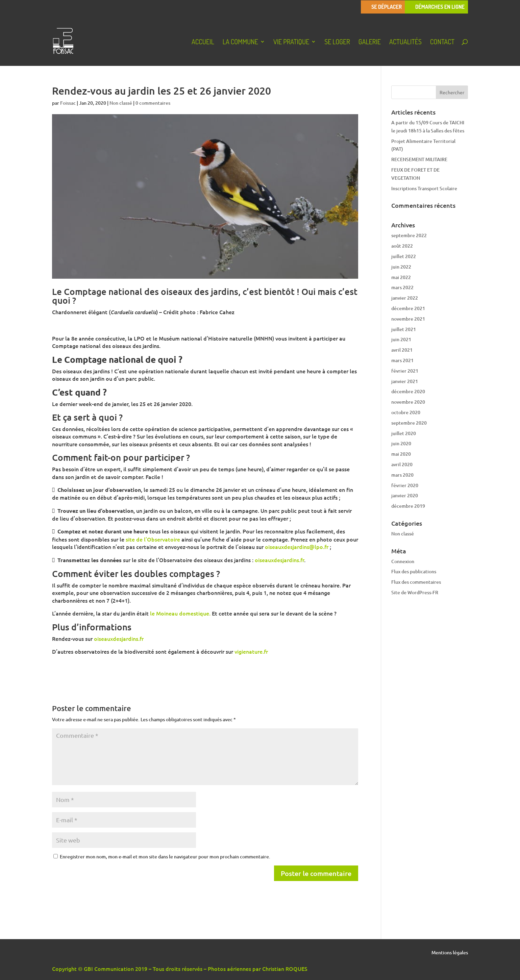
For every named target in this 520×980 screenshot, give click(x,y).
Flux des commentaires (416, 582)
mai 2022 (401, 277)
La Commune (240, 43)
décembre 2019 (408, 506)
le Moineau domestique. (180, 613)
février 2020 (405, 485)
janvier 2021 (405, 381)
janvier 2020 (405, 495)
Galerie (370, 43)
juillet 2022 (404, 256)
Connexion (403, 561)
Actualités (405, 43)
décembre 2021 (408, 308)
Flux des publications (414, 571)
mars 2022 (402, 287)
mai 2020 (401, 454)
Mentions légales (450, 953)
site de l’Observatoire (153, 539)
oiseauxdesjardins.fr (279, 560)
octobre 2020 (406, 412)
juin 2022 (401, 267)
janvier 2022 (405, 298)
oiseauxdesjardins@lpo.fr (297, 547)
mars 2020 (402, 475)
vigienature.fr (251, 651)
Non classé (121, 103)
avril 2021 (402, 350)
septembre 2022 (409, 235)
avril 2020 (402, 464)
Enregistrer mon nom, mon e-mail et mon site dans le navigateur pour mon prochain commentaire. (165, 857)
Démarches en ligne (440, 7)
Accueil (203, 43)
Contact (442, 43)
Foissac (68, 103)
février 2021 (405, 371)
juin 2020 (401, 443)
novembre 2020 (408, 402)
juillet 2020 (404, 433)
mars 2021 (402, 360)
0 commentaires (153, 103)
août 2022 (402, 246)
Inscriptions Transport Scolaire (424, 188)
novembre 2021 (408, 319)
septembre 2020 (409, 423)
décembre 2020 (408, 391)
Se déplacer (387, 7)
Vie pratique (291, 43)
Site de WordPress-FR (415, 592)
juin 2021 (401, 339)
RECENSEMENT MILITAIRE (419, 159)
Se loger (337, 43)
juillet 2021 (404, 329)
